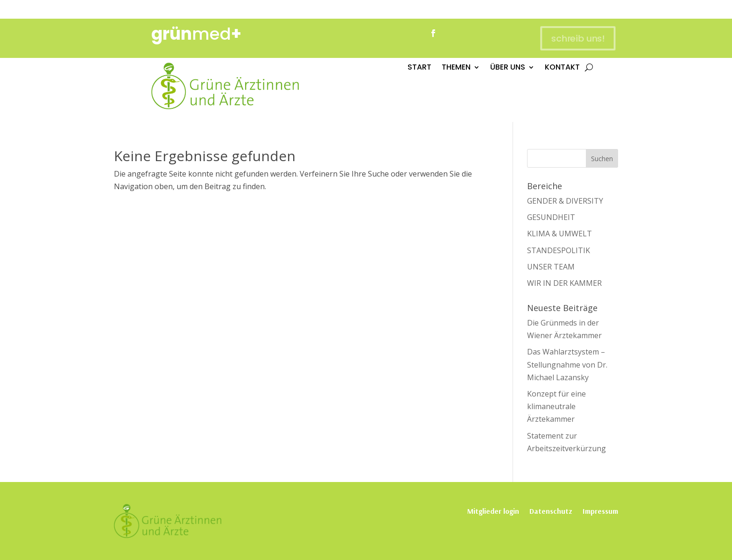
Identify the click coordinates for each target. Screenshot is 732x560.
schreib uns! (575, 38)
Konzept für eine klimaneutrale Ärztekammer (556, 406)
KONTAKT (562, 68)
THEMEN (456, 68)
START (419, 68)
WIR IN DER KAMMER (564, 283)
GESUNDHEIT (551, 217)
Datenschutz (551, 510)
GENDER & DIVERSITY (565, 201)
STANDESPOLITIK (559, 250)
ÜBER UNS (508, 68)
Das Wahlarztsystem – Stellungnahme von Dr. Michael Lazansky (567, 364)
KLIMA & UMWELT (560, 234)
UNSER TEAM (551, 267)
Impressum (600, 510)
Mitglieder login (493, 510)
